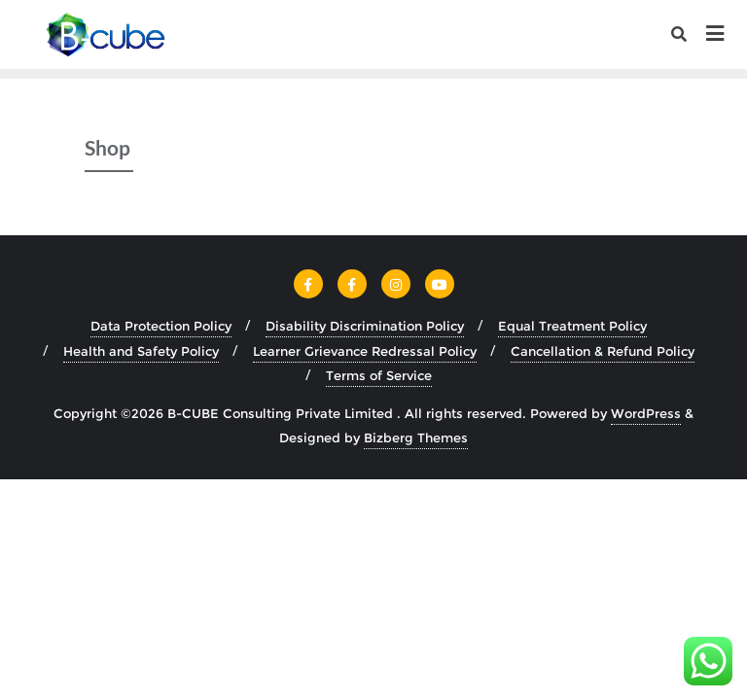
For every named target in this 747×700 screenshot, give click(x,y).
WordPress (646, 413)
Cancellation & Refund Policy (603, 351)
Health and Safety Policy (141, 351)
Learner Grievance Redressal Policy (365, 351)
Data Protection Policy (161, 326)
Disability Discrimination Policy (365, 326)
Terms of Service (379, 375)
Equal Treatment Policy (572, 326)
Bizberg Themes (416, 437)
